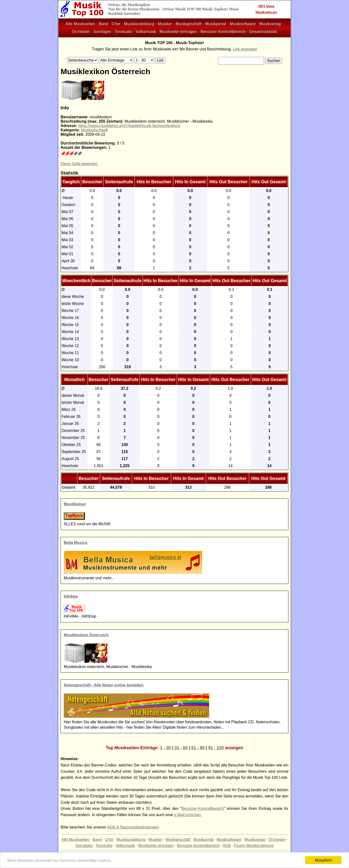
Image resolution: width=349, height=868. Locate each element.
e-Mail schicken (187, 815)
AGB (227, 846)
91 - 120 (216, 748)
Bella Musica (75, 543)
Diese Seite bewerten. (80, 164)
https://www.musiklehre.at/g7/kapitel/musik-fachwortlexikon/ (129, 126)
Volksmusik (146, 32)
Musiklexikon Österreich (86, 635)
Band (103, 24)
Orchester (81, 32)
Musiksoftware (266, 12)
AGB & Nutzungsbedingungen (133, 827)
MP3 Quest (266, 6)
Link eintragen (245, 49)
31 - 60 (181, 748)
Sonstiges (102, 32)
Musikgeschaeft (94, 130)
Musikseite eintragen (178, 32)
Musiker (165, 24)
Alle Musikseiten (80, 24)
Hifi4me (71, 596)
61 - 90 (198, 748)
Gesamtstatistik (263, 32)
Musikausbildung (139, 24)
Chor (116, 24)
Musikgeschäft (189, 24)
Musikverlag (270, 24)
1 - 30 (165, 748)
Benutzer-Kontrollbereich (223, 32)
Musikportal (216, 24)
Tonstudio (123, 32)
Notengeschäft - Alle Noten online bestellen (104, 685)
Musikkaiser (75, 504)
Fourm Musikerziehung (254, 846)
